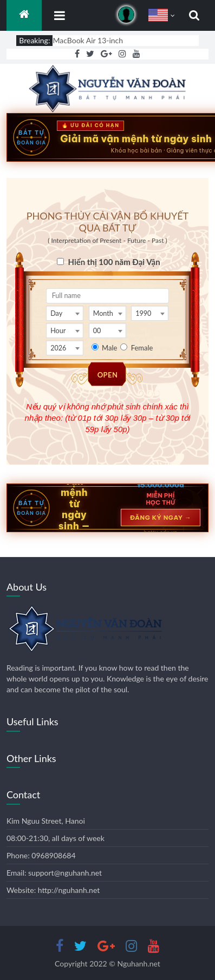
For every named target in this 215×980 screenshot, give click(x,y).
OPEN (108, 375)
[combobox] (65, 313)
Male (109, 348)
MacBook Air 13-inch (88, 40)
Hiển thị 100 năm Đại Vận (114, 262)
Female (142, 348)
